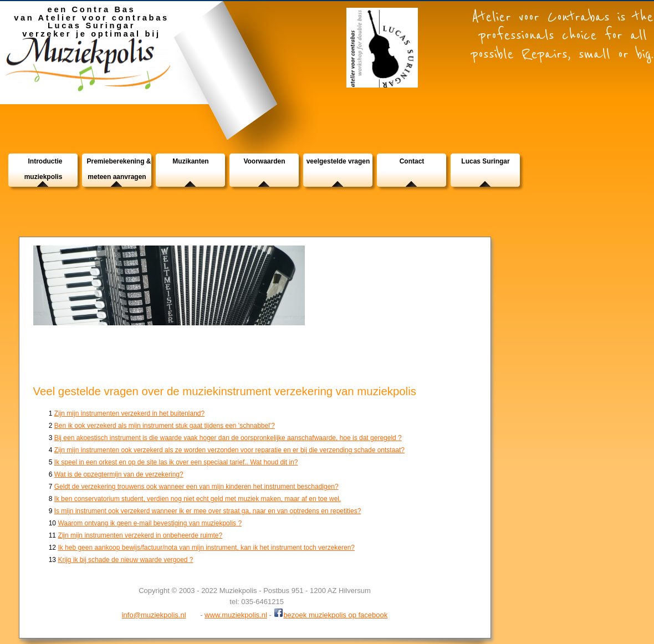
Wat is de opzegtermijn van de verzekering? (119, 474)
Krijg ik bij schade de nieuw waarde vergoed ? (125, 560)
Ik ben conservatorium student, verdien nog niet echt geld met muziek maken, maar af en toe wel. (198, 499)
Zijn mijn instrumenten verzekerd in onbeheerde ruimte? (140, 535)
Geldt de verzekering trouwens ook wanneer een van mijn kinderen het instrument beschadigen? (196, 487)
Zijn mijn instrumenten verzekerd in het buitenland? (129, 413)
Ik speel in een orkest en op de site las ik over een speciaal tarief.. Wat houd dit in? (176, 462)
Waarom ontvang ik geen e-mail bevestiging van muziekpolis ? (150, 523)
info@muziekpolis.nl (154, 615)
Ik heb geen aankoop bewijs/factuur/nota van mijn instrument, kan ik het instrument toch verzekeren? (206, 548)
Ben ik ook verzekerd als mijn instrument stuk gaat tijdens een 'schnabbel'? (165, 426)
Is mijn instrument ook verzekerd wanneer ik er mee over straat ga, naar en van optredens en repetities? (208, 511)
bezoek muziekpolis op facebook (330, 614)
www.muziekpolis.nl (236, 615)
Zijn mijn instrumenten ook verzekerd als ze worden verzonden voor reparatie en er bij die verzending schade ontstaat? (229, 450)
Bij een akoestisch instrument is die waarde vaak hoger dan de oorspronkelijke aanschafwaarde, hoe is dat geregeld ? (228, 438)
